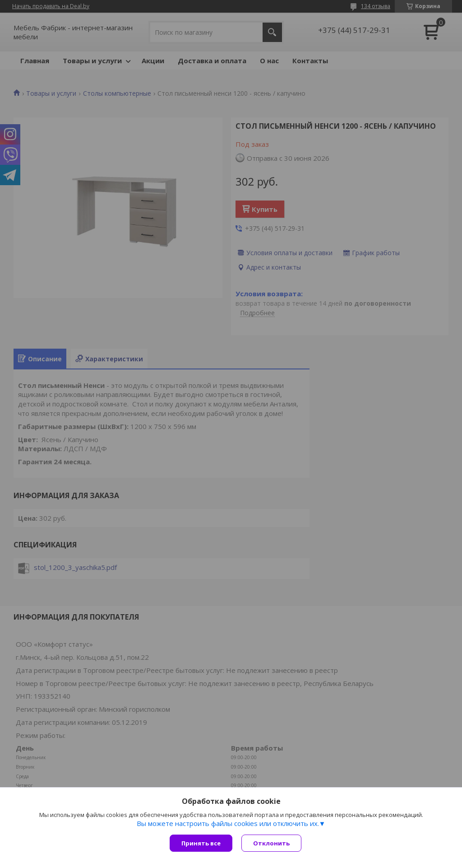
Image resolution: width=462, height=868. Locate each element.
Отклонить (271, 843)
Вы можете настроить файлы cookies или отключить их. (228, 823)
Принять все (201, 843)
